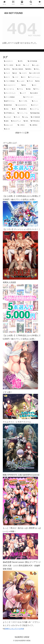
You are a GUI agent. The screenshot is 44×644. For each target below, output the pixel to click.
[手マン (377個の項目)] (37, 89)
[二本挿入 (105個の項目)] (23, 125)
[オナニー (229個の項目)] (36, 105)
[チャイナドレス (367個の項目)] (11, 93)
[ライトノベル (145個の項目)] (23, 113)
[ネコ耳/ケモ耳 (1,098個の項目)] (35, 73)
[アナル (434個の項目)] (20, 89)
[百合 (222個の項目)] (7, 109)
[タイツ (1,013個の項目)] (7, 77)
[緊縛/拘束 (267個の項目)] (9, 105)
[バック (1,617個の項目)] (27, 65)
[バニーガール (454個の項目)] (9, 89)
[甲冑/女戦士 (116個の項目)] (35, 121)
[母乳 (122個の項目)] (26, 121)
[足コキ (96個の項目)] (22, 129)
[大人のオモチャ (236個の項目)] (22, 105)
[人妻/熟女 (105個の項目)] (35, 125)
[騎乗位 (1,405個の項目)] (29, 69)
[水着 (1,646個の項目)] (18, 65)
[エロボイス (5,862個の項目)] (10, 61)
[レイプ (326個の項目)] (24, 93)
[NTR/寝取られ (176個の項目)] (10, 113)
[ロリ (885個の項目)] (24, 77)
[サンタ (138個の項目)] (17, 117)
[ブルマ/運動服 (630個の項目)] (9, 81)
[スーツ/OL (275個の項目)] (24, 101)
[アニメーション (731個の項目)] (34, 77)
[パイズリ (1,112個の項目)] (23, 73)
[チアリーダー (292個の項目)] (32, 97)
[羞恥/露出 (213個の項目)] (23, 109)
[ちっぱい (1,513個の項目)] (36, 65)
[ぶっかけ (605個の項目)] (21, 81)
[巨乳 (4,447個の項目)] (22, 61)
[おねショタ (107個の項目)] (10, 125)
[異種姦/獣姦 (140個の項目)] (35, 113)
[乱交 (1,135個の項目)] (15, 73)
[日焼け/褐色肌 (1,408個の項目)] (18, 69)
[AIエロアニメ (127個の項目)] (16, 121)
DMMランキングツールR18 (14, 629)
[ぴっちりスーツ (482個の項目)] (12, 85)
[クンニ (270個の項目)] (36, 101)
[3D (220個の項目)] (14, 109)
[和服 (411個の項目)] (29, 89)
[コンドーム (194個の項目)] (35, 109)
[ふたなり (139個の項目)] (8, 117)
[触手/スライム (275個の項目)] (10, 101)
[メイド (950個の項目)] (16, 77)
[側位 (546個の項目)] (38, 81)
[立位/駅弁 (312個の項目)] (35, 93)
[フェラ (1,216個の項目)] (7, 73)
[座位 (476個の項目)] (26, 85)
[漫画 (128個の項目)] (6, 121)
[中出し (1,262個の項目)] (37, 69)
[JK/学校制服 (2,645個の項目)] (34, 61)
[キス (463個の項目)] (36, 85)
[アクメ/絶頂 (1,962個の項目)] (9, 65)
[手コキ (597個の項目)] (30, 81)
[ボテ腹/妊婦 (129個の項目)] (35, 117)
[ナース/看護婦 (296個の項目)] (12, 97)
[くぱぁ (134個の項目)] (25, 117)
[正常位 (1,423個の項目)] (7, 69)
